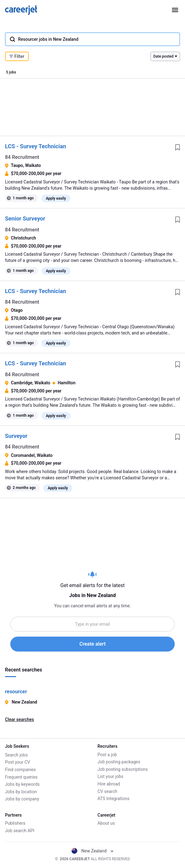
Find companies (20, 769)
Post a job (107, 755)
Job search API (20, 831)
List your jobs (110, 777)
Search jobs (16, 755)
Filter (17, 56)
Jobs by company (22, 799)
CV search (107, 791)
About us (106, 823)
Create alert (93, 644)
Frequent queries (21, 777)
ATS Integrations (114, 799)
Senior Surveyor (25, 218)
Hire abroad (109, 784)
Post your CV (17, 762)
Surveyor (16, 436)
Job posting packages (119, 762)
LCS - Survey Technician (36, 146)
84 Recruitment (22, 157)
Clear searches (19, 719)
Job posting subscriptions (123, 769)
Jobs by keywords (22, 784)
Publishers (15, 823)
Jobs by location (21, 791)
